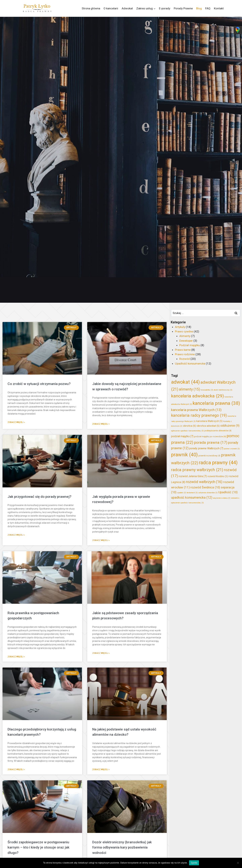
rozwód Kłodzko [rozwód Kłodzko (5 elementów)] (218, 476)
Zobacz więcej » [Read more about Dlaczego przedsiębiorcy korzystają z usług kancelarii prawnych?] (16, 769)
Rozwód (185, 359)
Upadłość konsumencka (190, 363)
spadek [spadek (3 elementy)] (182, 493)
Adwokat (127, 8)
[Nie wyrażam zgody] (238, 863)
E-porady (165, 8)
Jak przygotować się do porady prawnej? (39, 497)
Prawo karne (183, 350)
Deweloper (186, 341)
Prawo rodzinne (185, 354)
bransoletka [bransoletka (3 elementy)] (207, 390)
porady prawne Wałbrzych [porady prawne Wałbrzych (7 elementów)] (206, 448)
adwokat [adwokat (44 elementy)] (185, 382)
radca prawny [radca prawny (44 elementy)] (218, 463)
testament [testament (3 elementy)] (192, 493)
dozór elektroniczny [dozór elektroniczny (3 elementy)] (223, 390)
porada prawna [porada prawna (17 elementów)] (211, 442)
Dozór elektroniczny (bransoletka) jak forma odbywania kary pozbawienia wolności (122, 847)
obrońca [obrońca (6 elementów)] (189, 426)
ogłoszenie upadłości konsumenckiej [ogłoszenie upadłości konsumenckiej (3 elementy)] (187, 431)
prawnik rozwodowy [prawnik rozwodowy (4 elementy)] (209, 456)
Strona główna (91, 8)
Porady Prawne (183, 8)
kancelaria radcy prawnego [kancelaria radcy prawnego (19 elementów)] (199, 415)
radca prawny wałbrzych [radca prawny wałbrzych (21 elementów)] (197, 470)
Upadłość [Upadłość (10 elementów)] (228, 492)
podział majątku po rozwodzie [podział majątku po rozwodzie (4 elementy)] (210, 436)
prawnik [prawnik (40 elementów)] (184, 455)
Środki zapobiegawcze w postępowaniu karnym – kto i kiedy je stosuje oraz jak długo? (38, 847)
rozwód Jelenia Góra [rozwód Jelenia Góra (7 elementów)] (193, 476)
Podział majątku (190, 345)
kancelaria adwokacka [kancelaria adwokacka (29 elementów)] (197, 396)
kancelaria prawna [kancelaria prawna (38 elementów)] (216, 403)
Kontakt (219, 8)
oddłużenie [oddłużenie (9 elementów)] (230, 426)
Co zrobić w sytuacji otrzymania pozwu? (39, 384)
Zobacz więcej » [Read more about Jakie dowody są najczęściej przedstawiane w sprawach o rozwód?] (101, 424)
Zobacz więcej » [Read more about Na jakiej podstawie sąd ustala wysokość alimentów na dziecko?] (101, 769)
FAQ (208, 8)
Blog (199, 8)
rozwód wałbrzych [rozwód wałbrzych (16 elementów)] (204, 482)
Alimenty (185, 336)
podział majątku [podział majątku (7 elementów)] (182, 436)
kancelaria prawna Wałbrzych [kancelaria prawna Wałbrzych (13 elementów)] (196, 410)
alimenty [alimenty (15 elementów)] (189, 389)
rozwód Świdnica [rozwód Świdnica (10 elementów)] (205, 487)
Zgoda (194, 863)
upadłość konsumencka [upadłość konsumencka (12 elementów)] (192, 498)
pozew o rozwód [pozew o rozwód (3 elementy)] (232, 449)
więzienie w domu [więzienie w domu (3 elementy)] (222, 498)
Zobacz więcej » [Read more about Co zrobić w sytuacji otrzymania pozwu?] (16, 422)
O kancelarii (111, 8)
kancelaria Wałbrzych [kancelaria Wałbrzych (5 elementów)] (209, 421)
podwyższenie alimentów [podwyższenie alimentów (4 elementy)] (218, 431)
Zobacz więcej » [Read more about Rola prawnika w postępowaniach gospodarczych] (16, 657)
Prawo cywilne (184, 331)
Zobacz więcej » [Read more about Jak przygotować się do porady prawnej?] (16, 535)
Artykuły (180, 327)
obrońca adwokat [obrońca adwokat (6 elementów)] (208, 426)
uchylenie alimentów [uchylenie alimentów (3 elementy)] (208, 493)
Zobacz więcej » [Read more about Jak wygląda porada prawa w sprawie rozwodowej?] (101, 540)
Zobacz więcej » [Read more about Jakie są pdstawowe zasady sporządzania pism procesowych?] (101, 653)
